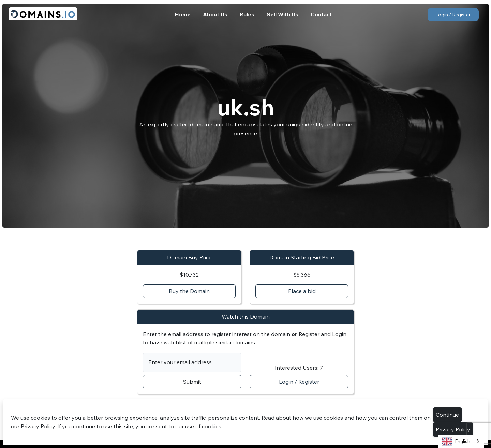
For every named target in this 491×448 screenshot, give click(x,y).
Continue (447, 415)
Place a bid (302, 291)
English (456, 442)
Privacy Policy (453, 429)
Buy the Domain (189, 291)
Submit (192, 382)
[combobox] (461, 441)
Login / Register (453, 15)
